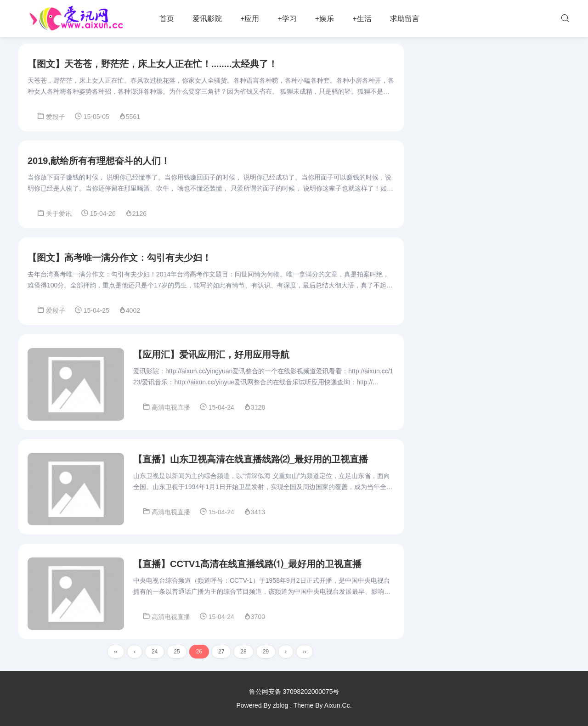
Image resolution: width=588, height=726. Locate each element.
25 (177, 652)
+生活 (362, 19)
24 (155, 652)
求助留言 (405, 19)
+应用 (250, 19)
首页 (167, 19)
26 (199, 652)
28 (243, 652)
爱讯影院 (207, 19)
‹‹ (116, 652)
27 (221, 652)
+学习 (287, 19)
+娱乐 (325, 19)
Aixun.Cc (337, 705)
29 (266, 652)
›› (305, 652)
